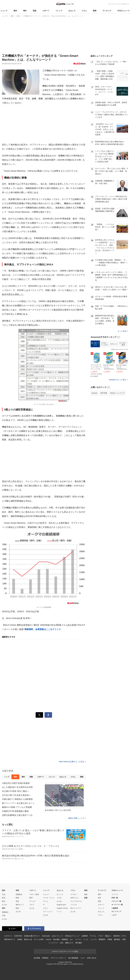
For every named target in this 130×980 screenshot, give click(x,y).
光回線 (20, 939)
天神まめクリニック (72, 936)
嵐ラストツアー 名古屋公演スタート (18, 803)
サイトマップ (116, 912)
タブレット (114, 344)
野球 (31, 898)
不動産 (110, 939)
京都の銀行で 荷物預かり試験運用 (17, 799)
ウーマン (78, 939)
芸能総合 (19, 894)
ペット (59, 912)
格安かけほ (28, 939)
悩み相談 (56, 939)
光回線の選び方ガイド (32, 936)
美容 (124, 939)
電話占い (108, 936)
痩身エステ (69, 943)
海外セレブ (20, 905)
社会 (4, 894)
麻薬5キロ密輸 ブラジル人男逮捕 (17, 807)
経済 (4, 898)
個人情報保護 (73, 958)
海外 (25, 11)
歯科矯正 (117, 939)
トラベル (74, 905)
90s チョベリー (76, 908)
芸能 (34, 11)
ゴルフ (32, 905)
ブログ (101, 936)
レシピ (86, 939)
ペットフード (53, 943)
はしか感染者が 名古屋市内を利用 (17, 787)
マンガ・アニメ (49, 898)
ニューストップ (114, 4)
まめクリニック (57, 936)
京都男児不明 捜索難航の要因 (15, 811)
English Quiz (61, 905)
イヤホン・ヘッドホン (105, 344)
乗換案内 (102, 939)
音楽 (17, 901)
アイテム (93, 936)
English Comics (62, 908)
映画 (17, 898)
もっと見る (123, 331)
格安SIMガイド (10, 939)
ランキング (107, 11)
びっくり (60, 894)
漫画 (95, 11)
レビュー (46, 894)
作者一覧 (115, 898)
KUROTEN (18, 936)
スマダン (74, 894)
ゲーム (46, 901)
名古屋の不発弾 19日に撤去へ (15, 791)
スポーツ (46, 11)
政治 (4, 901)
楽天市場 (104, 393)
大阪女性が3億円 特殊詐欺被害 (16, 783)
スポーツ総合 (34, 894)
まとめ (4, 905)
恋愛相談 (65, 939)
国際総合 (5, 912)
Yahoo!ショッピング (117, 393)
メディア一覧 (116, 901)
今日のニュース (123, 11)
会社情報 (37, 958)
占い (72, 939)
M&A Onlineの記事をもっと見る (72, 762)
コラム (84, 11)
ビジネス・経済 (123, 344)
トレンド (59, 11)
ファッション (48, 912)
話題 (86, 898)
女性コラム (75, 898)
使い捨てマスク (95, 344)
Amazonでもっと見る (117, 380)
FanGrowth (46, 936)
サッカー (33, 901)
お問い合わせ (92, 958)
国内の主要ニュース (77, 818)
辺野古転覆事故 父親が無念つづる (17, 815)
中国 (4, 916)
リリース (115, 894)
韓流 (17, 908)
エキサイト (125, 4)
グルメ (46, 908)
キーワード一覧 (117, 905)
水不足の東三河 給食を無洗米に (16, 795)
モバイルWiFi (39, 939)
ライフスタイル (76, 901)
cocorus (48, 939)
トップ (7, 777)
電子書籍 (79, 943)
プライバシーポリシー (58, 958)
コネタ (59, 898)
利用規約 (45, 958)
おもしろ (72, 11)
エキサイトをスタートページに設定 (65, 951)
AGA (62, 943)
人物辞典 (115, 908)
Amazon (95, 393)
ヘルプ (114, 915)
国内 (15, 11)
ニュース (4, 11)
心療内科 (85, 936)
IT (44, 905)
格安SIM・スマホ (120, 936)
